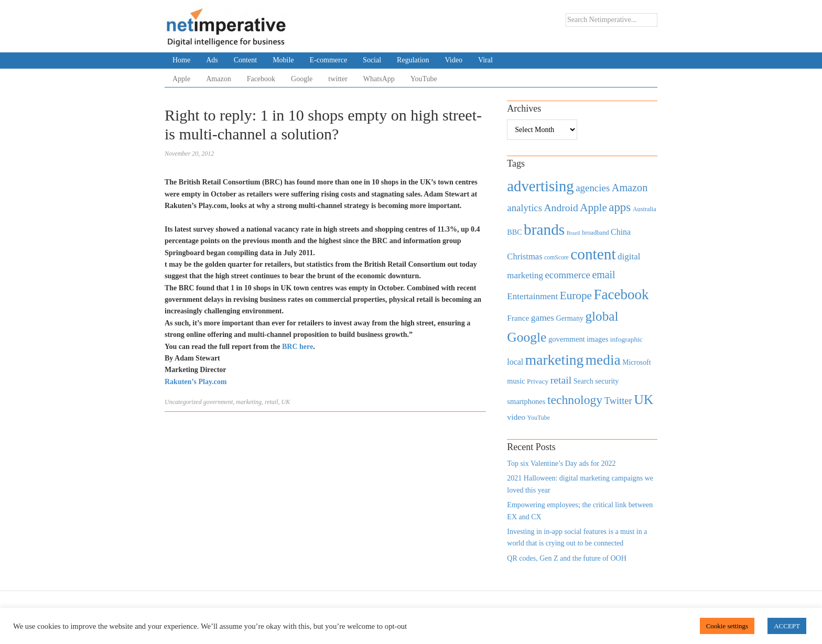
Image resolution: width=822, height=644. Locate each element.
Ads (212, 60)
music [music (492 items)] (516, 381)
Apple (181, 79)
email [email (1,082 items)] (603, 275)
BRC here (298, 347)
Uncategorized (183, 402)
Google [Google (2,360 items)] (527, 337)
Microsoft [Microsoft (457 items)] (636, 362)
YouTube (424, 79)
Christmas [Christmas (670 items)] (524, 256)
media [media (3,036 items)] (603, 360)
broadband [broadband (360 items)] (595, 233)
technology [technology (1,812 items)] (575, 400)
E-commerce (329, 60)
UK (286, 402)
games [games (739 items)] (543, 318)
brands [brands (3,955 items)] (544, 230)
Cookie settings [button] (727, 626)
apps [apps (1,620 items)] (620, 207)
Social (372, 60)
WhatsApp (379, 79)
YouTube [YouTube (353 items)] (539, 418)
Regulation (413, 60)
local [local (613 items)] (515, 362)
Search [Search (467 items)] (583, 381)
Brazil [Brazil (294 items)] (574, 233)
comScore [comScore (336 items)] (556, 258)
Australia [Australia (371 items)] (645, 209)
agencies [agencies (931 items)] (593, 188)
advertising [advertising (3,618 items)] (540, 186)
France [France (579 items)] (518, 318)
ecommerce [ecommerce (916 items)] (568, 275)
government (218, 402)
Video (454, 60)
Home (181, 60)
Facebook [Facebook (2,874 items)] (621, 294)
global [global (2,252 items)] (602, 316)
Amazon (218, 79)
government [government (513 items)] (567, 339)
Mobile (283, 60)
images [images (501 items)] (597, 339)
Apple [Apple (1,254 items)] (593, 208)
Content (245, 60)
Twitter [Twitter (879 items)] (618, 401)
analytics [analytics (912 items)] (524, 208)
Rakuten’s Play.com (196, 382)
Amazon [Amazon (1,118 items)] (630, 188)
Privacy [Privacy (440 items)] (538, 381)
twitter (338, 79)
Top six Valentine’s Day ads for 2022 (561, 463)
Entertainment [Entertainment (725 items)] (532, 296)
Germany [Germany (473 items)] (570, 318)
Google (302, 79)
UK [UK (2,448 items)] (643, 400)
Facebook (261, 79)
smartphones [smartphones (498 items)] (526, 401)
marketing (249, 402)
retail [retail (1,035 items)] (561, 380)
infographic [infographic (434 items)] (626, 339)
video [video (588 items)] (516, 417)
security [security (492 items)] (607, 381)
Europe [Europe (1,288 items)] (576, 296)
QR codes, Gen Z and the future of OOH (566, 558)
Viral (485, 60)
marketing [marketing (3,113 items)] (555, 360)
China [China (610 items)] (621, 232)
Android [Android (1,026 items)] (561, 208)
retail (272, 402)
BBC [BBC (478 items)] (514, 232)
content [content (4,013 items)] (593, 254)
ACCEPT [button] (787, 626)
